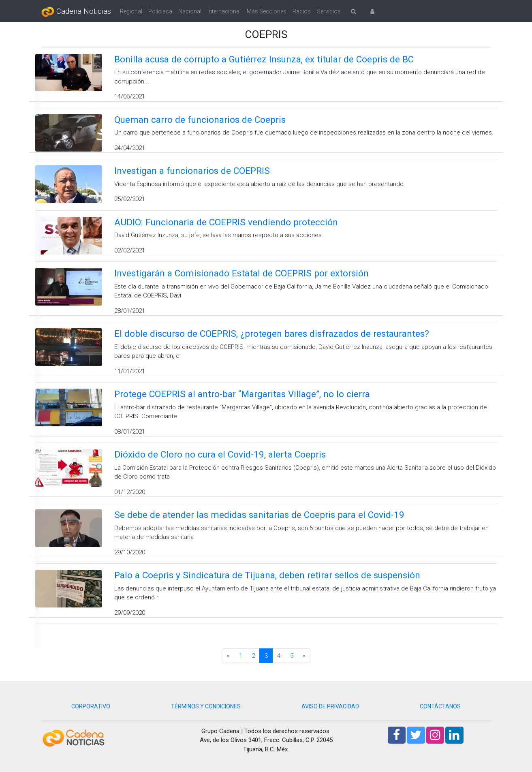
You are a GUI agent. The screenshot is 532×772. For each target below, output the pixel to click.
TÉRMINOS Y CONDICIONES (206, 706)
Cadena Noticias (76, 12)
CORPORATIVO (91, 706)
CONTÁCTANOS (440, 706)
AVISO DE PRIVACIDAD (330, 706)
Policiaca (160, 11)
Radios (302, 11)
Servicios (329, 11)
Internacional (224, 11)
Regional (131, 11)
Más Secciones (267, 11)
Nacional (190, 11)
